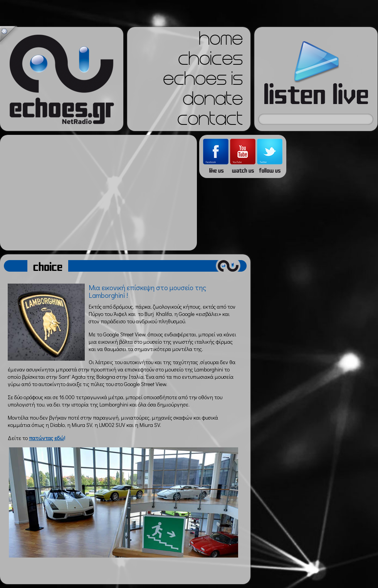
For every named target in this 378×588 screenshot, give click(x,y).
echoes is (203, 81)
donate (213, 101)
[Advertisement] (98, 193)
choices (210, 61)
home (221, 41)
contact (210, 121)
